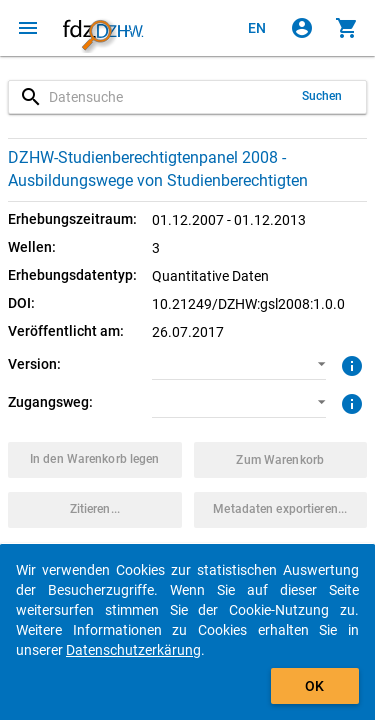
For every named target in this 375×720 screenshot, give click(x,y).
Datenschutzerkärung (133, 650)
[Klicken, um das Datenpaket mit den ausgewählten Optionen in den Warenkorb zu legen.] (95, 460)
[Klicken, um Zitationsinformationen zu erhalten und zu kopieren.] (95, 510)
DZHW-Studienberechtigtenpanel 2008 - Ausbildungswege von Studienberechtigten (158, 169)
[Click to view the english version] (257, 28)
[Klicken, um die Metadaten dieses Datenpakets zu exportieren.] (281, 510)
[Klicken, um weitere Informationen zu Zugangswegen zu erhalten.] (349, 402)
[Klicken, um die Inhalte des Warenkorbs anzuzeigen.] (347, 28)
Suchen (322, 96)
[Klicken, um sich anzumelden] (302, 28)
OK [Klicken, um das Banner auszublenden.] (314, 686)
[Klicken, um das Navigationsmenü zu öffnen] (28, 28)
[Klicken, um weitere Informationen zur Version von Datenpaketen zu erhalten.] (349, 364)
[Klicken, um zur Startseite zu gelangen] (103, 28)
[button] (239, 365)
